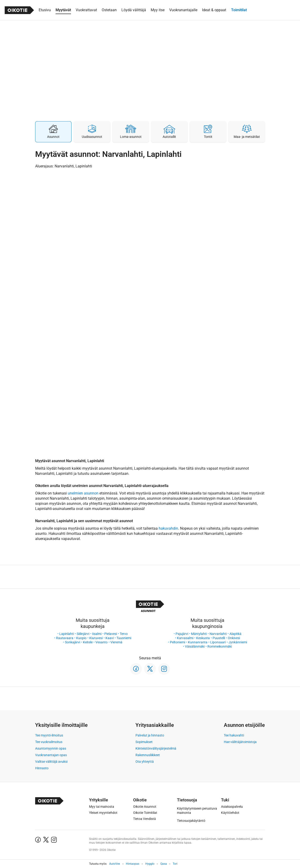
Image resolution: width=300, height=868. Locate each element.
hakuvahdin (168, 528)
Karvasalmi (185, 638)
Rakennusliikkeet (148, 755)
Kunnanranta (198, 642)
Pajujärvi (182, 634)
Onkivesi (234, 638)
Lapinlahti (67, 634)
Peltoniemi (178, 642)
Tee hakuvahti (234, 735)
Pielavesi (111, 634)
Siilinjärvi (83, 634)
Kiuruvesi (96, 638)
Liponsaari (218, 642)
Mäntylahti (199, 634)
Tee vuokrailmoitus (49, 742)
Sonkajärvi (73, 642)
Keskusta (203, 638)
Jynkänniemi (238, 642)
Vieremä (116, 642)
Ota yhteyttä (145, 762)
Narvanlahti (218, 634)
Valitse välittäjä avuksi (51, 762)
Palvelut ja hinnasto (150, 735)
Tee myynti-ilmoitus (49, 735)
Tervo (124, 634)
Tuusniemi (124, 638)
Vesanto (101, 642)
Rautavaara (65, 638)
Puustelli (219, 638)
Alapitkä (235, 634)
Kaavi (110, 638)
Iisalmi (97, 634)
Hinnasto (42, 768)
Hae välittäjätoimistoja (240, 742)
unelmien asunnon (83, 493)
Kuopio (81, 638)
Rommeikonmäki (220, 646)
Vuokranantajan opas (51, 755)
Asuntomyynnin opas (51, 748)
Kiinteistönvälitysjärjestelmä (156, 748)
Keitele (88, 642)
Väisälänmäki (195, 646)
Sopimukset (144, 742)
